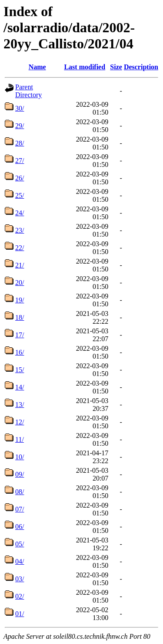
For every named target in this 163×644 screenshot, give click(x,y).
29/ (20, 126)
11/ (20, 439)
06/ (20, 527)
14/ (20, 387)
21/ (20, 265)
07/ (20, 509)
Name (37, 67)
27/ (20, 161)
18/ (20, 317)
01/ (20, 614)
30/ (20, 108)
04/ (20, 561)
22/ (20, 248)
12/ (20, 422)
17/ (20, 335)
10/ (20, 457)
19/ (20, 300)
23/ (20, 230)
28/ (20, 143)
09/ (20, 474)
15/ (20, 370)
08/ (20, 492)
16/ (20, 352)
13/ (20, 405)
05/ (20, 544)
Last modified (85, 67)
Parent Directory (28, 91)
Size (116, 67)
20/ (20, 283)
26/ (20, 178)
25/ (20, 195)
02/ (20, 596)
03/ (20, 579)
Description (141, 67)
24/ (20, 213)
